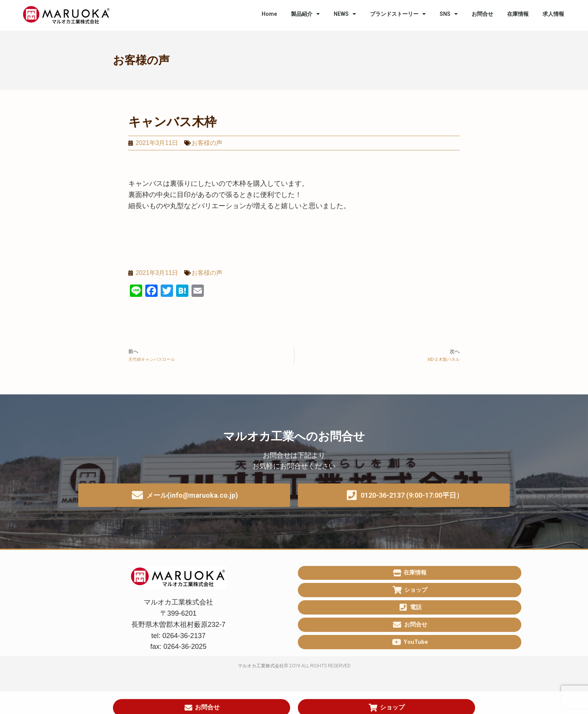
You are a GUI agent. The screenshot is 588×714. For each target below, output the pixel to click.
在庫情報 (518, 14)
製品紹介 (305, 14)
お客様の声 (141, 60)
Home (269, 14)
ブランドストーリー (398, 14)
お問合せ (482, 14)
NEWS (345, 14)
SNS (449, 14)
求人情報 (553, 14)
